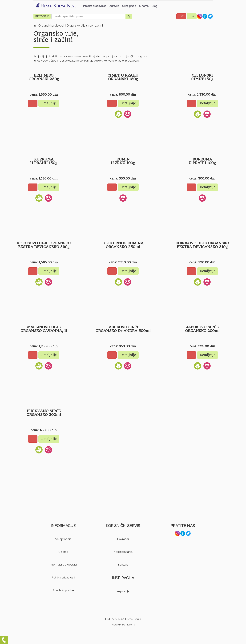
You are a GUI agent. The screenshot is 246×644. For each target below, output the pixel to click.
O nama (144, 6)
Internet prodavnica (95, 6)
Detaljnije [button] (49, 103)
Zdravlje (114, 6)
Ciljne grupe (129, 6)
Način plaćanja (123, 552)
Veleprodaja (63, 539)
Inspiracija (123, 591)
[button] (181, 16)
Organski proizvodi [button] (52, 25)
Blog (155, 6)
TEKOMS (131, 625)
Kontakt (123, 565)
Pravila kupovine (63, 590)
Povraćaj (123, 539)
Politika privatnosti (63, 578)
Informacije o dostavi (63, 565)
